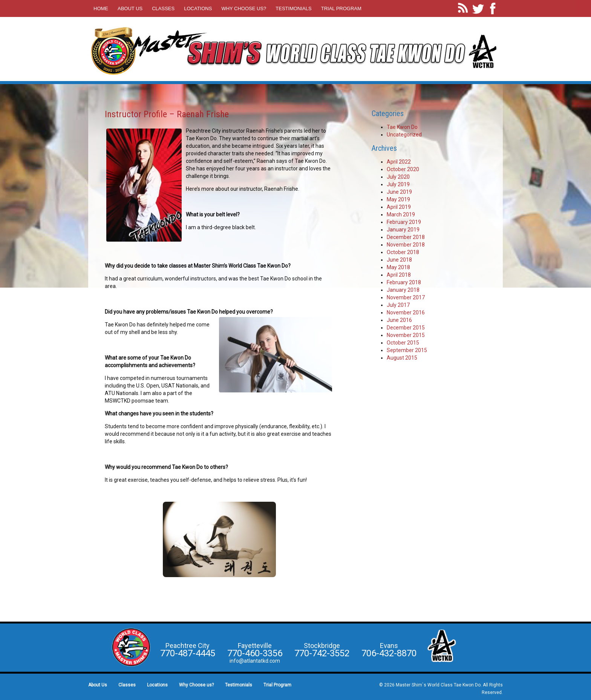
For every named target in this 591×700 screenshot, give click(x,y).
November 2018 (406, 245)
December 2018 (406, 237)
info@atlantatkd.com (255, 661)
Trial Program (341, 8)
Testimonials (293, 8)
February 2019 (404, 222)
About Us (130, 8)
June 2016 (399, 320)
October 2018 (403, 252)
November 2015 (406, 335)
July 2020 (398, 177)
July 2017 (398, 305)
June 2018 (399, 260)
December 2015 (406, 328)
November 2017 (406, 297)
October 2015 (403, 343)
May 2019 (398, 199)
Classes (163, 8)
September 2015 (407, 350)
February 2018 (404, 282)
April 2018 (399, 275)
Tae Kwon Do (402, 127)
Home (101, 8)
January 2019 (403, 230)
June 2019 (399, 192)
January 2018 (403, 290)
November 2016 (406, 312)
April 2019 (399, 207)
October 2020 (403, 169)
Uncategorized (404, 135)
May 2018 (398, 267)
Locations (198, 8)
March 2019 (401, 214)
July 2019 (398, 184)
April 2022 (399, 162)
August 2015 (402, 358)
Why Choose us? (244, 8)
